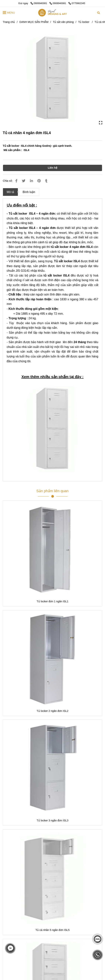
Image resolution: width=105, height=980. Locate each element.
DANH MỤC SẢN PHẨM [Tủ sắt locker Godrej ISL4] (34, 22)
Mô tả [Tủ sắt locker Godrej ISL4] (10, 192)
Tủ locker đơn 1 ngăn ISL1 (52, 601)
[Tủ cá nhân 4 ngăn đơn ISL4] (53, 13)
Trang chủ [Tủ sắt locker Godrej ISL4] (9, 22)
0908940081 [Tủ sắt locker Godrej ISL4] (58, 3)
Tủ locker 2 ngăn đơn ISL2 (52, 711)
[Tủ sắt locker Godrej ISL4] (52, 78)
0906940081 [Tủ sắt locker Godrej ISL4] (39, 3)
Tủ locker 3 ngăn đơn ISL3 (52, 820)
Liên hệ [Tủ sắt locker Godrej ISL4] (52, 168)
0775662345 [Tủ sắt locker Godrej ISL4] (77, 3)
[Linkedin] (31, 181)
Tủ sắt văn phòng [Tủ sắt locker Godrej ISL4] (63, 22)
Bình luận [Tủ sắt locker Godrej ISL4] (29, 192)
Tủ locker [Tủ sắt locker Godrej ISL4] (84, 22)
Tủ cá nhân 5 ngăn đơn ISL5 (53, 930)
